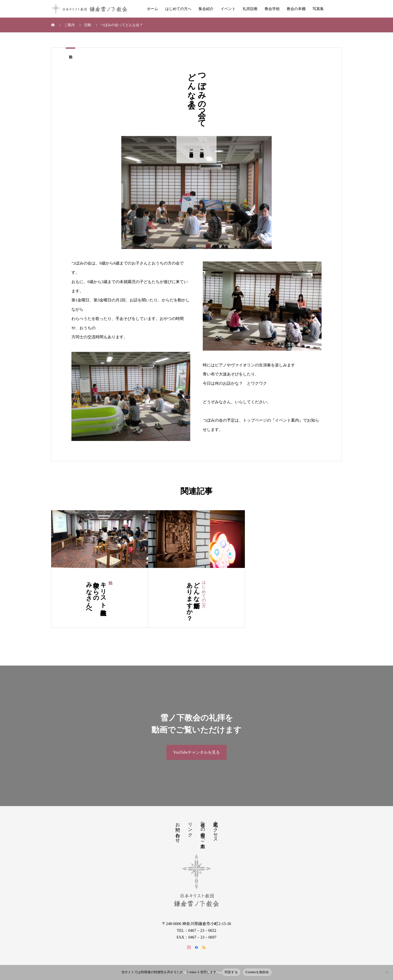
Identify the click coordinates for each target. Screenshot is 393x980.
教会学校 (272, 9)
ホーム (153, 9)
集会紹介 (206, 9)
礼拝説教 (250, 9)
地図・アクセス (216, 830)
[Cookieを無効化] (387, 972)
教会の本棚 (296, 9)
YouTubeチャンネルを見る (197, 752)
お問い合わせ (178, 830)
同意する (231, 972)
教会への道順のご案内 (203, 830)
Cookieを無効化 (257, 972)
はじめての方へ (178, 9)
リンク (190, 827)
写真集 (318, 9)
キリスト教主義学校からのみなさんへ (96, 595)
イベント (228, 9)
